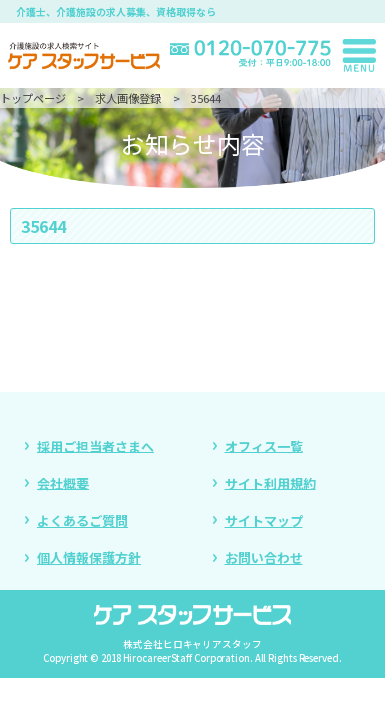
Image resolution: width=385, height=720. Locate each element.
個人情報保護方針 (89, 557)
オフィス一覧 (264, 445)
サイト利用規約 (270, 482)
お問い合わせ (264, 557)
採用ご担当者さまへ (95, 445)
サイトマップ (264, 520)
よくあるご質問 (82, 520)
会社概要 (63, 482)
